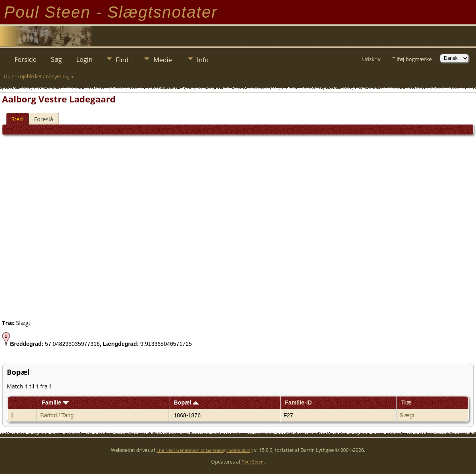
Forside (25, 59)
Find (122, 60)
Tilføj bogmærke (412, 59)
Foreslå (44, 119)
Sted (17, 119)
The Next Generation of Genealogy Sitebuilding (205, 450)
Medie (163, 60)
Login (84, 59)
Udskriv (371, 59)
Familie (55, 402)
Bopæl (186, 402)
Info (203, 60)
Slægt (407, 415)
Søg (56, 59)
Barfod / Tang (57, 415)
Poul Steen (253, 462)
